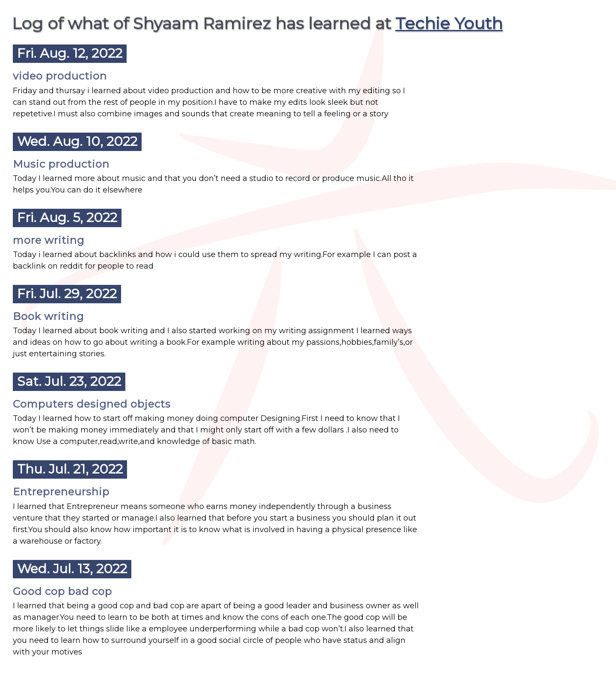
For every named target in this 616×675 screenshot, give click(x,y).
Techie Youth (449, 23)
